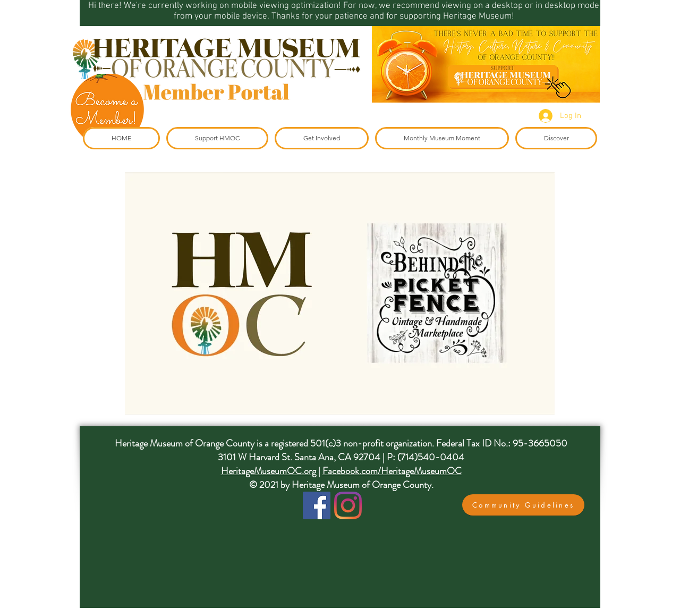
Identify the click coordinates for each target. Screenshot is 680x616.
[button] (523, 505)
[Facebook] (317, 505)
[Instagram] (348, 505)
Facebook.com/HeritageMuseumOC (392, 471)
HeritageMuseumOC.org (269, 471)
